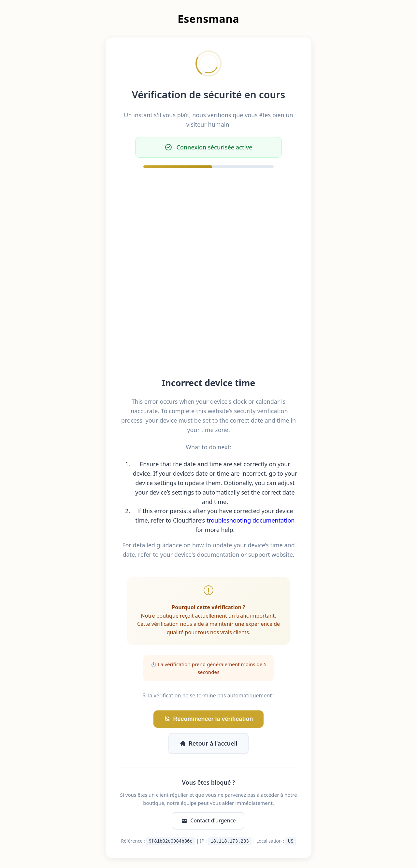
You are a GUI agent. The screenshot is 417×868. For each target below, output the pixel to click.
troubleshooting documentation (251, 520)
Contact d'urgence (208, 820)
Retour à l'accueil (208, 743)
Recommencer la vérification (208, 719)
